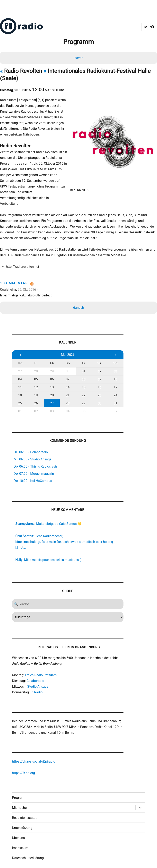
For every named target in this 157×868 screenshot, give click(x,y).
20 (51, 385)
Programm (20, 791)
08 (82, 369)
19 (35, 385)
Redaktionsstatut (24, 811)
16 (98, 377)
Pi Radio (36, 684)
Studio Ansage (38, 678)
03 (113, 361)
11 (20, 377)
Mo (20, 353)
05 (35, 369)
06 (51, 369)
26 (35, 393)
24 (113, 385)
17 (113, 377)
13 (51, 377)
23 (98, 385)
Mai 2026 (66, 344)
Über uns (18, 831)
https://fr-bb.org (24, 766)
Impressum (20, 841)
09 (98, 369)
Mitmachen (20, 801)
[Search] (66, 595)
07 (66, 369)
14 (66, 377)
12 (35, 377)
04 (20, 369)
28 (35, 361)
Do (66, 353)
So (113, 353)
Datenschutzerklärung (28, 852)
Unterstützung (22, 821)
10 (113, 369)
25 (20, 393)
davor (78, 58)
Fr (82, 353)
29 (51, 361)
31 (113, 393)
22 (82, 385)
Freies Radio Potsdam (41, 667)
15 (82, 377)
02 (98, 361)
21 (66, 385)
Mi (51, 353)
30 (66, 361)
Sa (97, 353)
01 (82, 361)
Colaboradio (35, 673)
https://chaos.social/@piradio (34, 754)
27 (20, 361)
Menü (149, 27)
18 (20, 385)
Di (35, 353)
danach (79, 296)
